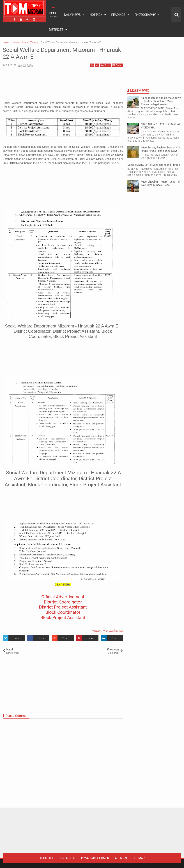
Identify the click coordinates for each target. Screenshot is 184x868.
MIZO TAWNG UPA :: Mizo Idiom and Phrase (154, 165)
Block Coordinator (63, 612)
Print (105, 65)
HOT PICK (96, 15)
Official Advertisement (63, 597)
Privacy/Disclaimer (95, 858)
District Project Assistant (63, 607)
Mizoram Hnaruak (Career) (107, 631)
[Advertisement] (63, 85)
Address (121, 858)
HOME (53, 14)
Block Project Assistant (63, 618)
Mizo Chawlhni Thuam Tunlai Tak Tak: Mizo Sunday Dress (161, 183)
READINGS (118, 15)
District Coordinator (63, 602)
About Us (46, 858)
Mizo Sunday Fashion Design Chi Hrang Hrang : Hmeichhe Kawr (160, 149)
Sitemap (139, 858)
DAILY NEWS (72, 15)
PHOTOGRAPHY (145, 15)
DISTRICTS (56, 30)
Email (117, 65)
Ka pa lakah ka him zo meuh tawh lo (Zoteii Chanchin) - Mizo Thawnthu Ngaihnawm (161, 101)
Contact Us (67, 858)
